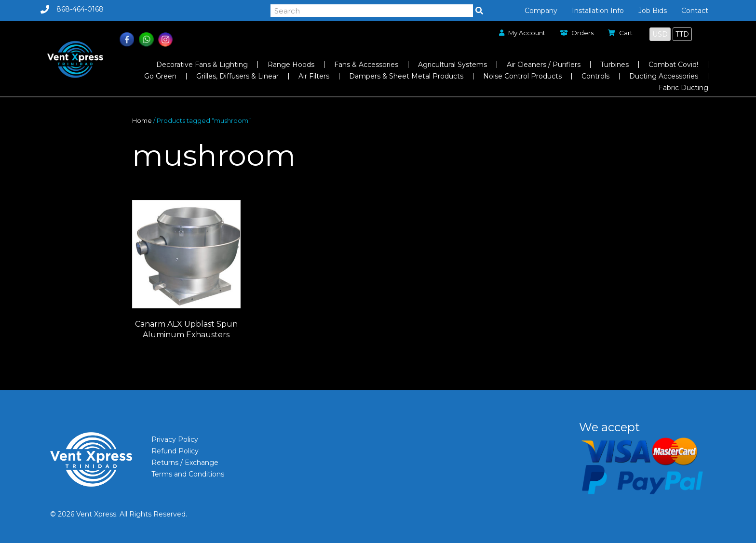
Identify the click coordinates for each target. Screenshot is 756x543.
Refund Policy (175, 451)
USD (660, 34)
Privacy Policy (175, 439)
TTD (682, 34)
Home (142, 121)
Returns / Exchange (185, 463)
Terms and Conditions (188, 474)
